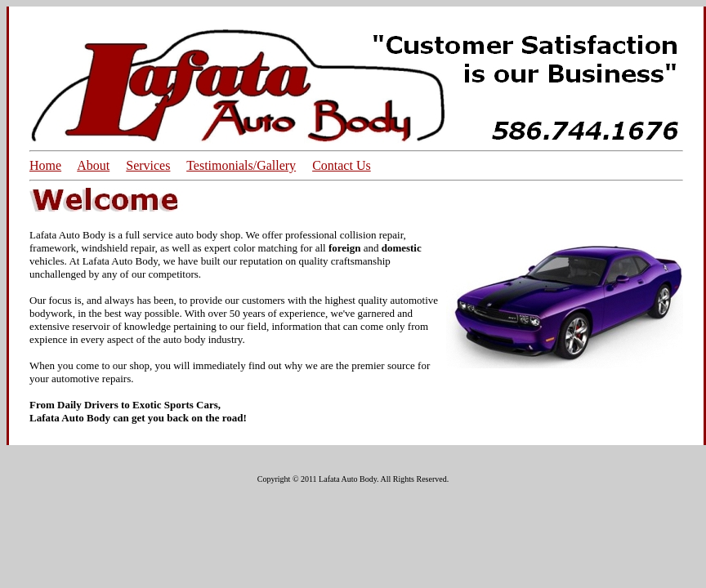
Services (148, 165)
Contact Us (342, 165)
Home (45, 165)
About (93, 165)
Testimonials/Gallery (241, 165)
